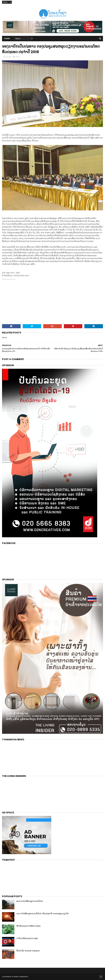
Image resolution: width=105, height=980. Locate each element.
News (18, 57)
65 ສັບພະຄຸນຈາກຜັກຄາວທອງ (28, 926)
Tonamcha (23, 977)
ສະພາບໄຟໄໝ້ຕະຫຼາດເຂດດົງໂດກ (30, 901)
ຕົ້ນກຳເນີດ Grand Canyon (28, 951)
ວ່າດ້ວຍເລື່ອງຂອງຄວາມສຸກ (27, 938)
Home (7, 38)
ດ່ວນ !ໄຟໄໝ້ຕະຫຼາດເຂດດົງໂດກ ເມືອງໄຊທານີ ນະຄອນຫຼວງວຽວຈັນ (43, 914)
